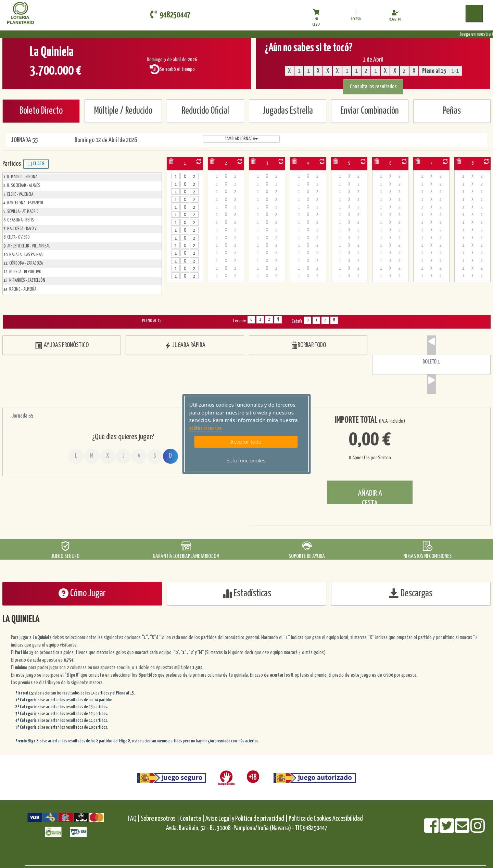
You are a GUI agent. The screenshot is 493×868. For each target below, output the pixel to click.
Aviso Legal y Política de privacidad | (247, 819)
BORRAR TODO (308, 346)
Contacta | (192, 819)
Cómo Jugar (82, 593)
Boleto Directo (41, 111)
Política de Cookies (310, 819)
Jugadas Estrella (288, 111)
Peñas (452, 111)
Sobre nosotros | (160, 819)
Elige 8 (36, 164)
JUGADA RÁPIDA (185, 346)
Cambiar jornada (241, 139)
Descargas (411, 593)
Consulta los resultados (373, 87)
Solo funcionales (246, 461)
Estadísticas (247, 593)
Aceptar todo (246, 442)
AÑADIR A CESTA (370, 497)
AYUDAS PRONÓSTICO (62, 346)
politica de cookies (206, 429)
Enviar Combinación (370, 111)
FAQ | (134, 819)
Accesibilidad (348, 819)
